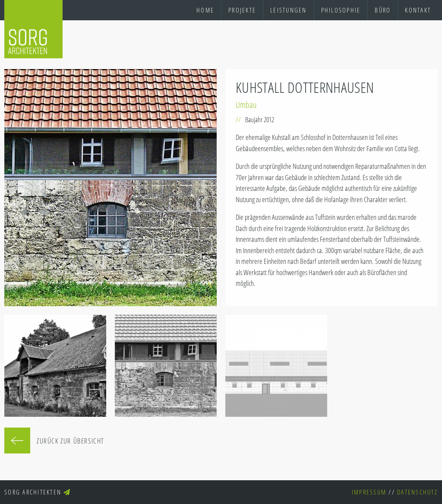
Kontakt (418, 10)
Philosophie (341, 10)
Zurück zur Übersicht (71, 441)
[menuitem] (205, 10)
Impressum (369, 492)
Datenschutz (417, 492)
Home (205, 10)
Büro (383, 10)
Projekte (242, 10)
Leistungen (289, 10)
